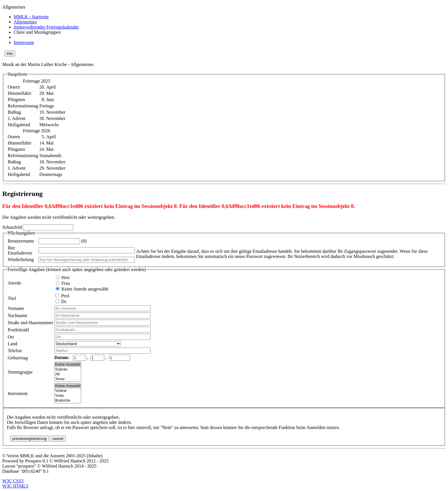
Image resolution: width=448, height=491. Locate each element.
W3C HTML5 (15, 486)
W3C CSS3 (13, 481)
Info (10, 54)
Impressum (24, 42)
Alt (68, 374)
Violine (68, 391)
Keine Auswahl (68, 365)
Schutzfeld (13, 227)
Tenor (68, 379)
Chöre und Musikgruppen (37, 32)
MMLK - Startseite (31, 17)
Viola (68, 396)
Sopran (68, 369)
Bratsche (68, 401)
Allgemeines (25, 22)
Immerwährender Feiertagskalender (46, 27)
